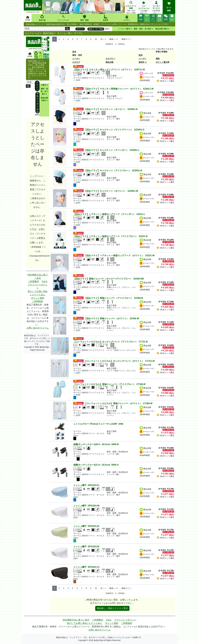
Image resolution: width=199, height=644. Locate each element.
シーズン (142, 59)
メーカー (76, 59)
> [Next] (103, 39)
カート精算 (169, 7)
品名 (74, 52)
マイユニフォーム (144, 8)
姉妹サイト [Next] (126, 39)
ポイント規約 (38, 298)
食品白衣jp (48, 33)
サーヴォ (78, 33)
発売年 (142, 62)
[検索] (45, 29)
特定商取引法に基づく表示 (38, 276)
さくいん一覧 (64, 33)
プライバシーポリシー (38, 286)
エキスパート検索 (131, 8)
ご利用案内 (33, 281)
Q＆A (45, 281)
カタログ (76, 62)
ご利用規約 (38, 301)
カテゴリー (110, 59)
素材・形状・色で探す (143, 29)
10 (96, 39)
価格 (158, 59)
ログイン (80, 29)
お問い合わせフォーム (38, 328)
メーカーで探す (124, 29)
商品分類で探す (162, 29)
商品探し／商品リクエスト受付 (112, 608)
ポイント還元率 (163, 62)
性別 (141, 55)
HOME (28, 18)
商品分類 (109, 62)
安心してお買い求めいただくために (38, 293)
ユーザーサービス (156, 8)
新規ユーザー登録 (96, 29)
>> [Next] (114, 39)
